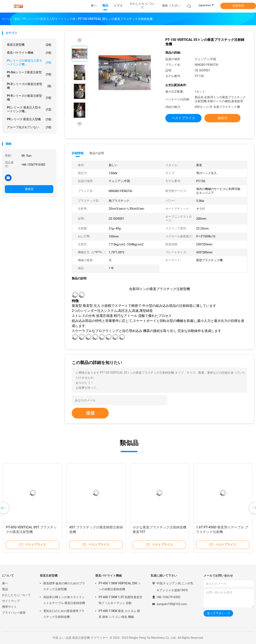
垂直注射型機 (29, 45)
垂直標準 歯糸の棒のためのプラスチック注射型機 (64, 586)
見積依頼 (238, 6)
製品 (5, 589)
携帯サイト (9, 607)
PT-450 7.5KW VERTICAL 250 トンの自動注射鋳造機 (120, 586)
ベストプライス (183, 118)
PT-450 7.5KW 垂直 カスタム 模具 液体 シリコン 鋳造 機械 (119, 614)
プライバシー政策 (14, 613)
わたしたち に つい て (16, 595)
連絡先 (29, 189)
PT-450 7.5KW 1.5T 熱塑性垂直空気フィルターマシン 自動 (120, 600)
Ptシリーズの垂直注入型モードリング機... (29, 62)
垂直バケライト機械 (29, 53)
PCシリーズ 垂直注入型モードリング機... (29, 109)
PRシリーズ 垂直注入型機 (29, 119)
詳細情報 (78, 153)
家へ (5, 583)
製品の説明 (97, 153)
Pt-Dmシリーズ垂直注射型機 (29, 74)
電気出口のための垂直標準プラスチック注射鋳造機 (64, 614)
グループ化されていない (29, 127)
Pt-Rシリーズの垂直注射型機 (29, 98)
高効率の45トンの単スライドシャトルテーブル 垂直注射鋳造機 (64, 600)
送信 (90, 413)
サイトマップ (11, 601)
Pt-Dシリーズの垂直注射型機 (29, 86)
